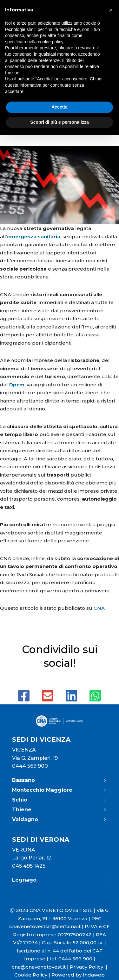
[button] (111, 10)
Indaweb (94, 975)
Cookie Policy (31, 975)
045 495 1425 (29, 866)
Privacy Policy (89, 967)
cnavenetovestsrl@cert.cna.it (45, 926)
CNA (99, 608)
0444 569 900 (30, 766)
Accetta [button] (60, 107)
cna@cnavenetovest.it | (41, 967)
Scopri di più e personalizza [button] (59, 122)
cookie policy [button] (51, 42)
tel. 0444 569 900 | (72, 959)
